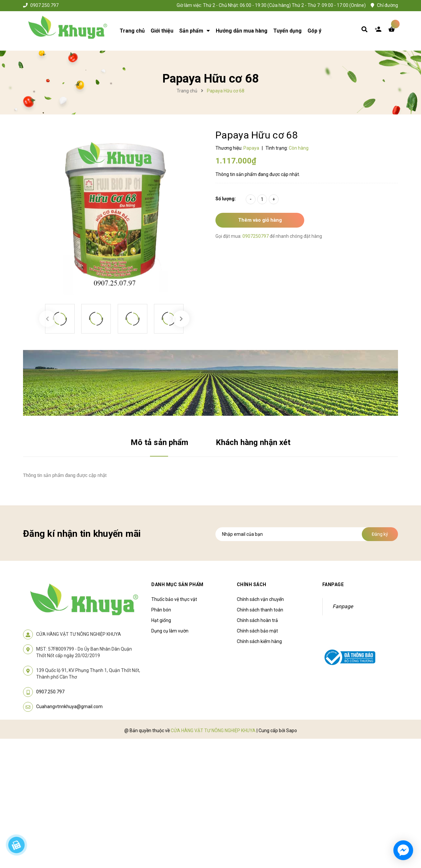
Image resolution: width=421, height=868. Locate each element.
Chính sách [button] (252, 584)
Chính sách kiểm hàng (259, 641)
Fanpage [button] (333, 584)
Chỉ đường (387, 5)
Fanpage (343, 606)
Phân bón (161, 610)
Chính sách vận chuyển (260, 599)
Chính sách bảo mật (257, 631)
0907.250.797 (44, 5)
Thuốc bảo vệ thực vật (174, 599)
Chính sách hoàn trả (257, 620)
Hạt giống (161, 620)
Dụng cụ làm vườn (170, 631)
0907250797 (256, 236)
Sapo (292, 731)
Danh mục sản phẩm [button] (177, 584)
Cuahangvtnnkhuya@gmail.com (69, 707)
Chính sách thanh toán (260, 610)
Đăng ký (380, 534)
